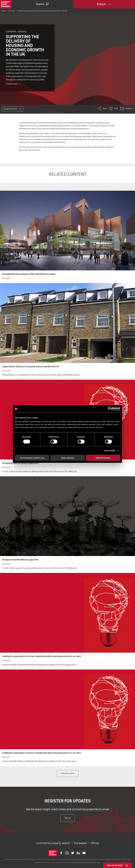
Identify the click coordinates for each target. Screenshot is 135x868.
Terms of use (46, 859)
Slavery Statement (73, 859)
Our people (80, 843)
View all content (68, 773)
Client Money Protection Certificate (101, 859)
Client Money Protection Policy (121, 859)
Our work (12, 11)
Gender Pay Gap (85, 859)
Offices (95, 843)
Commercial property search (53, 843)
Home (3, 11)
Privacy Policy (67, 862)
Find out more (13, 84)
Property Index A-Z (57, 862)
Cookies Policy (55, 859)
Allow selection (67, 458)
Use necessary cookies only (32, 458)
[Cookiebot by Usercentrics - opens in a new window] (110, 409)
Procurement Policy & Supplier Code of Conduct (86, 862)
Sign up (67, 818)
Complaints (64, 859)
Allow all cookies (103, 458)
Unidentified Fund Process (42, 862)
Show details (110, 450)
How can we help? (115, 865)
